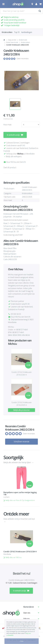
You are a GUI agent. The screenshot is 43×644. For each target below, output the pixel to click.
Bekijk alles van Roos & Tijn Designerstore (20, 500)
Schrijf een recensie (21, 442)
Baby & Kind (12, 40)
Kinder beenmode (12, 42)
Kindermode (23, 40)
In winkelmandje (15, 135)
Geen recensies (22, 58)
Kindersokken (25, 42)
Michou (20, 154)
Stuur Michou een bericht (15, 162)
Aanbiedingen (27, 32)
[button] (32, 4)
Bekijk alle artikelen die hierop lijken (17, 462)
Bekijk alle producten (22, 410)
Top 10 (17, 32)
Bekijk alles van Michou (13, 557)
